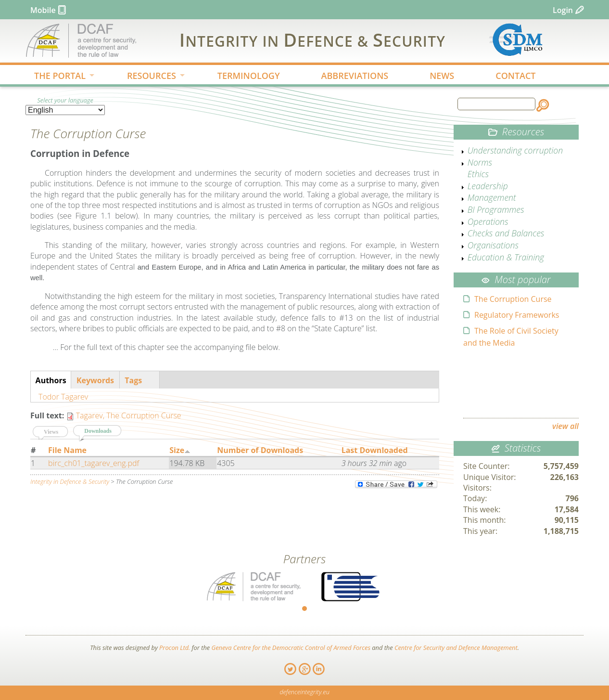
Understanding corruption (515, 150)
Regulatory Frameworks (517, 315)
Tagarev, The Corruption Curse (129, 415)
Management (492, 197)
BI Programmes (496, 209)
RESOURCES (148, 77)
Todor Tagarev (63, 397)
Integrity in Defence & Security (70, 481)
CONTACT (515, 76)
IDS (312, 39)
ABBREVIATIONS (355, 76)
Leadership (488, 186)
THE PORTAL (57, 77)
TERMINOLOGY (249, 76)
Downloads (103, 430)
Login (563, 10)
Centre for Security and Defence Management (456, 648)
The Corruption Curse (513, 299)
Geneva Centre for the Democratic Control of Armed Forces (291, 648)
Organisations (493, 245)
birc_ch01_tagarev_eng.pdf (94, 463)
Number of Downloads (260, 450)
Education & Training (506, 257)
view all (565, 426)
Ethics (478, 174)
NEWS (442, 76)
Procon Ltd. (175, 648)
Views (51, 432)
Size (180, 450)
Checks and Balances (506, 233)
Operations (488, 221)
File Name (67, 450)
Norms (480, 162)
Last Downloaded (375, 450)
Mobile (43, 10)
